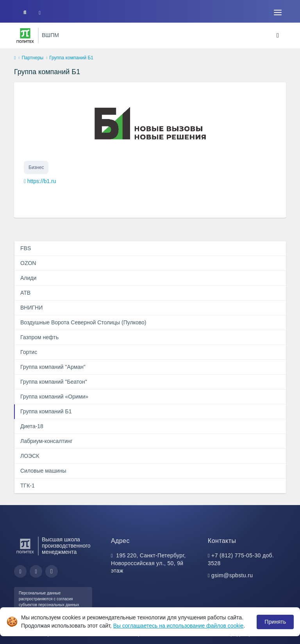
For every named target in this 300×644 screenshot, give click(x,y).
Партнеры (32, 58)
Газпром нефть (39, 337)
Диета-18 (32, 426)
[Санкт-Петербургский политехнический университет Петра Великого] (25, 36)
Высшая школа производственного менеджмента (66, 546)
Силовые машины (43, 471)
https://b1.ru (42, 181)
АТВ (25, 293)
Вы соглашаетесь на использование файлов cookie (179, 626)
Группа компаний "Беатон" (54, 382)
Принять (275, 622)
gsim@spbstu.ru (232, 575)
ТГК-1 (28, 486)
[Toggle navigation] (278, 12)
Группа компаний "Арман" (53, 367)
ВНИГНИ (31, 308)
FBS (26, 248)
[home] (15, 58)
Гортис (29, 352)
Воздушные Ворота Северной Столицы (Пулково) (83, 322)
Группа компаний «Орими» (54, 397)
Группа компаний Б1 (46, 411)
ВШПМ (50, 35)
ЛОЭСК (30, 456)
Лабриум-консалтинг (46, 441)
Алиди (28, 278)
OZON (28, 263)
